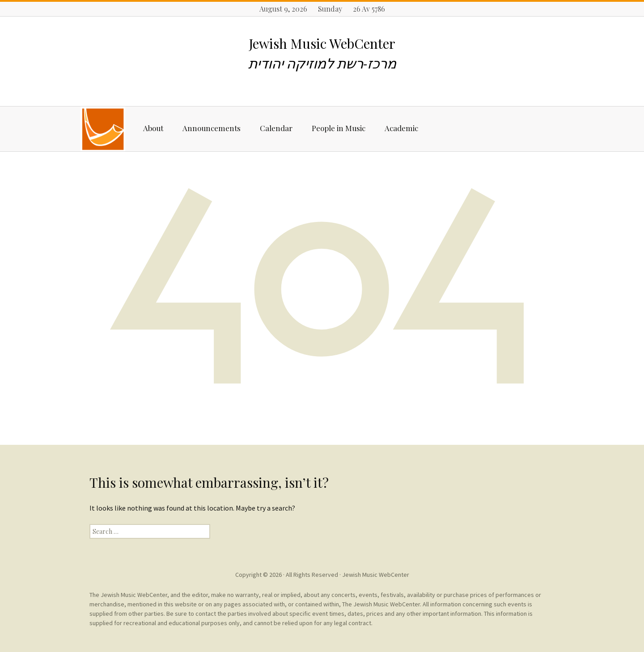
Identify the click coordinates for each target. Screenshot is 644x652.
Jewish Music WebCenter (376, 575)
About (153, 128)
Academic (401, 128)
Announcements (212, 128)
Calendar (276, 128)
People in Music (339, 128)
